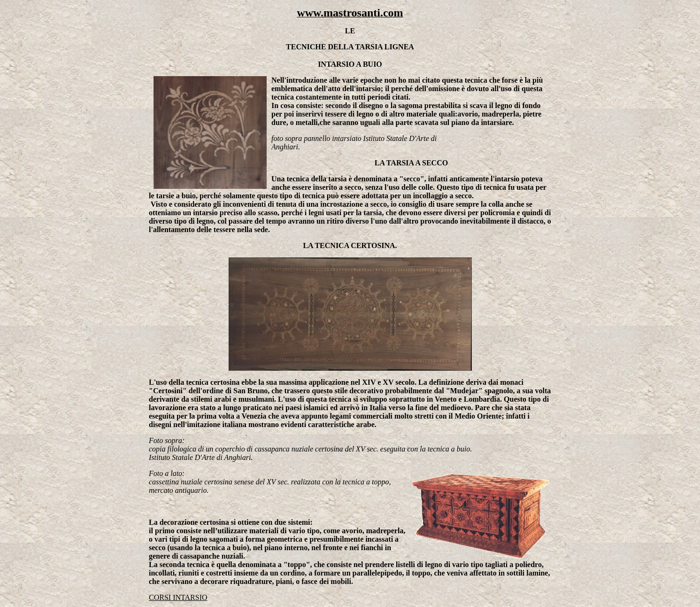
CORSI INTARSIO (178, 597)
